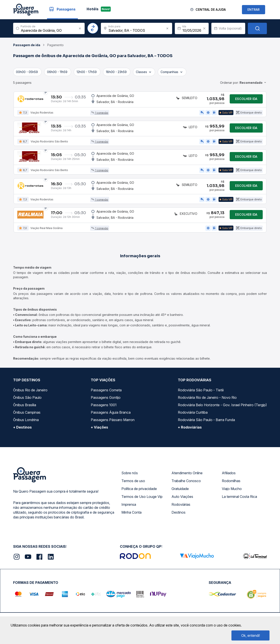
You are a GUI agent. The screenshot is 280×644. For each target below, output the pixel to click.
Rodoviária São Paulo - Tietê (201, 410)
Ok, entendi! (251, 635)
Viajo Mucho (232, 509)
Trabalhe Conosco (186, 501)
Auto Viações (182, 517)
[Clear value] (204, 28)
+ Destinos (22, 447)
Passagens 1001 (104, 425)
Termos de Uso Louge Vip (142, 517)
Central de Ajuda (211, 10)
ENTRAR (254, 10)
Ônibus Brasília (25, 425)
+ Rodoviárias (190, 447)
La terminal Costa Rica (239, 517)
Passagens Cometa (106, 410)
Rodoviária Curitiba (193, 432)
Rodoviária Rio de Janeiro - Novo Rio (207, 418)
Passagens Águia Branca (111, 432)
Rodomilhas (231, 501)
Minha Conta (131, 532)
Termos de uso (133, 501)
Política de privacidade (139, 509)
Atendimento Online (187, 493)
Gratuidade (180, 509)
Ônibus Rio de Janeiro (30, 410)
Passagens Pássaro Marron (113, 440)
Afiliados (229, 493)
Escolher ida (246, 101)
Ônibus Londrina (26, 440)
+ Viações (99, 447)
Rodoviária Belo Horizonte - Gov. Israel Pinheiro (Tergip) (222, 425)
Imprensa (129, 525)
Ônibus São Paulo (27, 418)
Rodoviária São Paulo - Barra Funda (206, 440)
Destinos (178, 532)
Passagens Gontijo (106, 418)
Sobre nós (130, 493)
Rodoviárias (181, 525)
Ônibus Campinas (27, 432)
